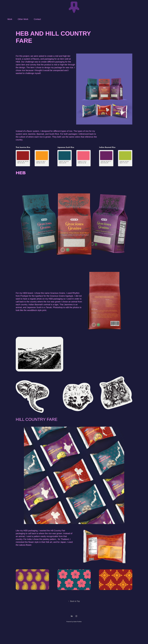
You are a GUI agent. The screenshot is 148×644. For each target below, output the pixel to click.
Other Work (23, 19)
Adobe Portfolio (77, 622)
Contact (37, 19)
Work (10, 19)
